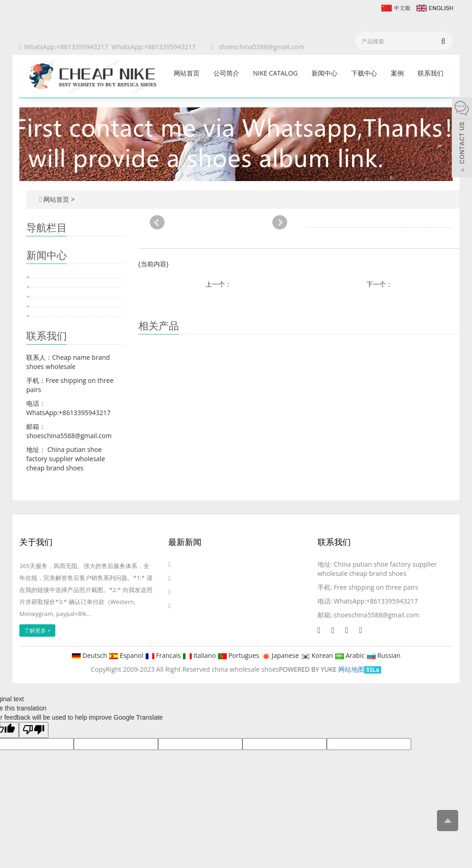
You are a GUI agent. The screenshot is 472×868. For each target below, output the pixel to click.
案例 (397, 73)
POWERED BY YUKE (309, 669)
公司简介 (226, 73)
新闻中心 (324, 73)
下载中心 (364, 73)
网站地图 (351, 669)
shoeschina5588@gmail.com (262, 47)
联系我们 (431, 73)
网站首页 (187, 73)
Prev (157, 223)
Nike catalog (275, 73)
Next (280, 223)
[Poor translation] (34, 730)
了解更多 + (37, 630)
